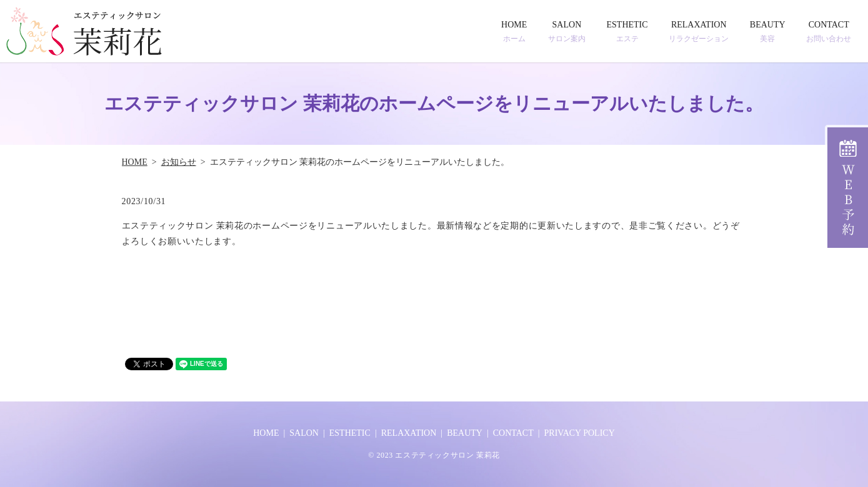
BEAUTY (768, 32)
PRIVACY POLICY (580, 433)
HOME (514, 32)
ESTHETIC (627, 32)
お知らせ (179, 162)
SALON (567, 32)
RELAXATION (699, 32)
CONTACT (829, 32)
